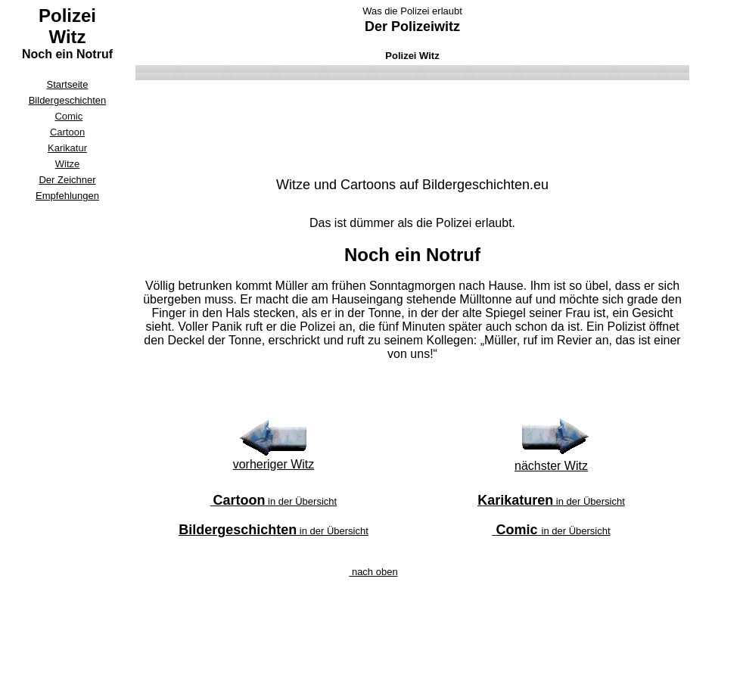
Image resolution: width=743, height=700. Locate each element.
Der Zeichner (67, 180)
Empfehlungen (67, 196)
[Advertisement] (67, 433)
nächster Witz (551, 466)
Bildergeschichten (68, 100)
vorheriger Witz (274, 464)
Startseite (68, 84)
